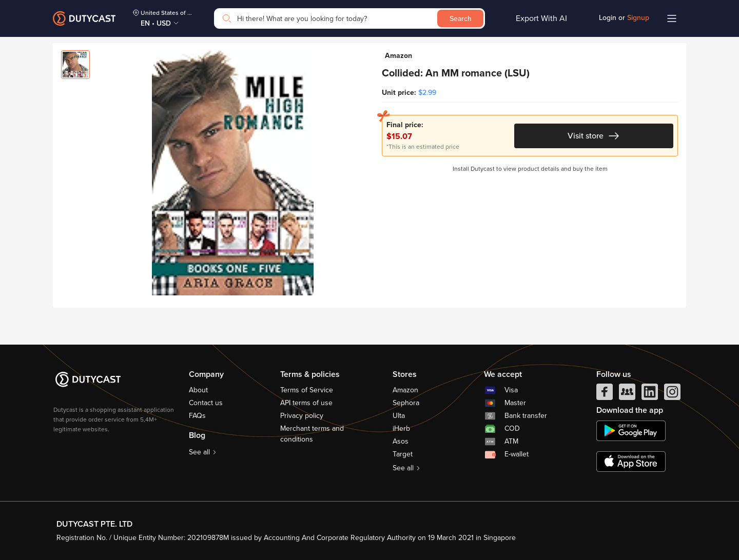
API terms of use (306, 403)
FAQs (197, 416)
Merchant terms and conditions (312, 434)
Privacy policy (302, 416)
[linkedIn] (650, 394)
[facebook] (605, 394)
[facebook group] (627, 394)
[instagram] (672, 394)
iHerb (401, 428)
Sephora (406, 403)
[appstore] (631, 462)
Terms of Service (307, 390)
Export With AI (541, 18)
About (198, 390)
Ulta (399, 416)
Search (461, 19)
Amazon (405, 390)
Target (403, 454)
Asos (401, 441)
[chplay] (631, 431)
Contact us (206, 403)
